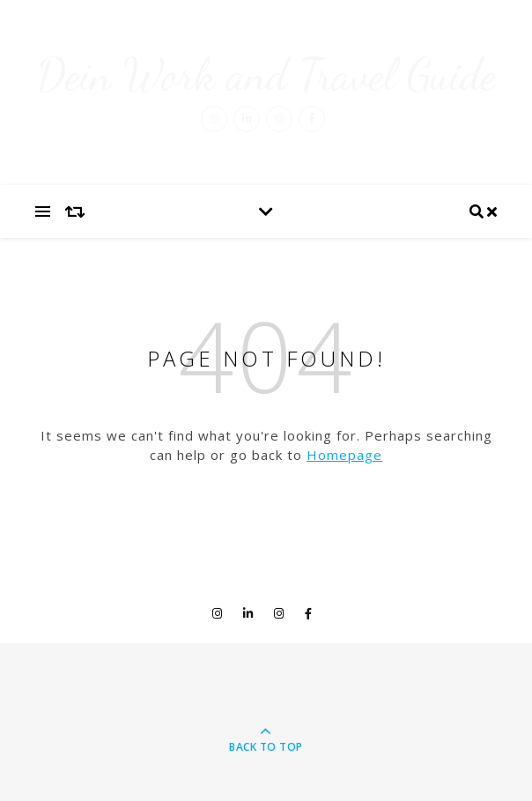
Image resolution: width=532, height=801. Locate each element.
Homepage (344, 455)
